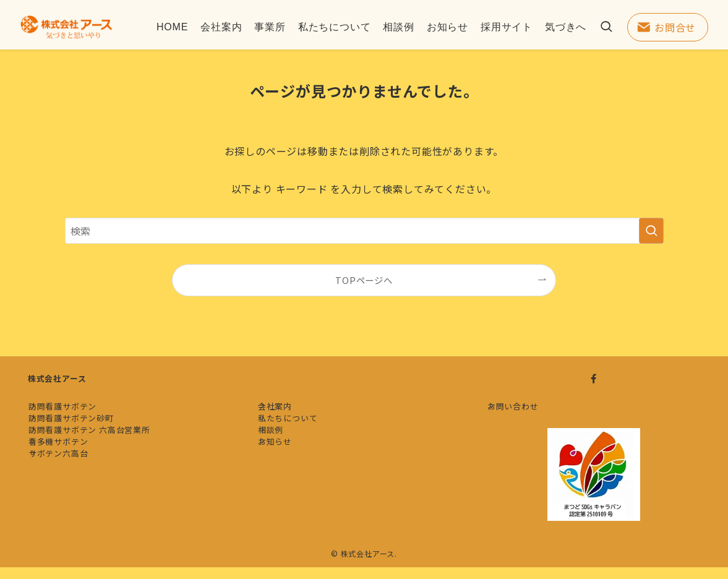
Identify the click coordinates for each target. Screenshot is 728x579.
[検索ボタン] (606, 27)
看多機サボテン (70, 480)
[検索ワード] (364, 231)
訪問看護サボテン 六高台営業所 (101, 457)
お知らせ (286, 480)
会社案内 (286, 412)
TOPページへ (364, 280)
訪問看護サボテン (74, 412)
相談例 (282, 457)
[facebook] (594, 379)
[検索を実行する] (651, 231)
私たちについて (299, 435)
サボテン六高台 (70, 504)
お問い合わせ (524, 412)
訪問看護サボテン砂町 (82, 435)
